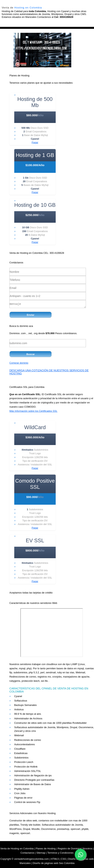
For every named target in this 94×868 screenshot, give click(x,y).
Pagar (35, 142)
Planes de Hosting (46, 849)
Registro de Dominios (69, 849)
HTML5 (55, 859)
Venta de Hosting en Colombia (17, 849)
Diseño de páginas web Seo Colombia (54, 863)
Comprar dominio (19, 363)
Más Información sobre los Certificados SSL (33, 411)
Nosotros (87, 849)
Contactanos (27, 853)
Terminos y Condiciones (60, 853)
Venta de (22, 8)
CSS (63, 859)
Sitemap (41, 853)
